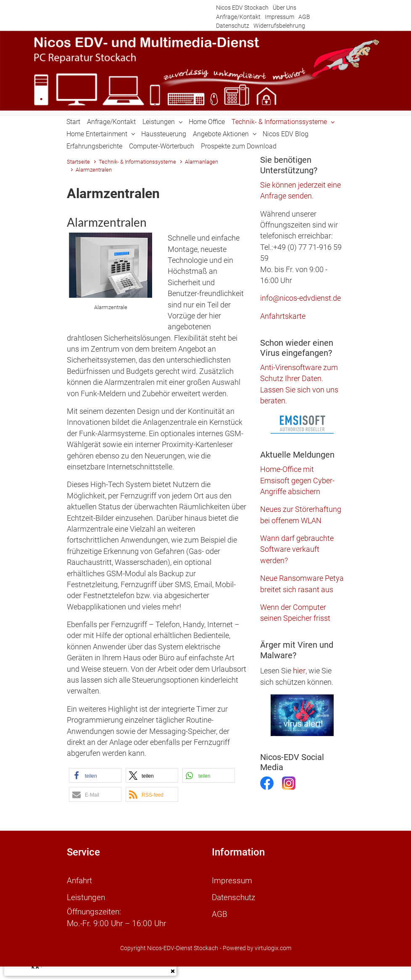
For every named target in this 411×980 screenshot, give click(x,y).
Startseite (78, 162)
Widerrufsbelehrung (279, 26)
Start (73, 122)
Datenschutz (233, 26)
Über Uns (285, 8)
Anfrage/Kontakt (238, 17)
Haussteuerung (164, 134)
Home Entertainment (97, 134)
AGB (304, 17)
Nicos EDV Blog (286, 134)
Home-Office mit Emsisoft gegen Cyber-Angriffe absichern (297, 481)
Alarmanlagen (202, 162)
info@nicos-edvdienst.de (300, 298)
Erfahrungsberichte (94, 146)
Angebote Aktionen (221, 134)
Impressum (279, 17)
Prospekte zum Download (239, 146)
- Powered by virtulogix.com (256, 948)
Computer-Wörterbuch (162, 146)
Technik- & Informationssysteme (279, 122)
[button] (95, 775)
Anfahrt (79, 881)
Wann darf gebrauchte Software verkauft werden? (297, 550)
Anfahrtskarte (283, 316)
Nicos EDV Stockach (242, 8)
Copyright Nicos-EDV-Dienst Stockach (169, 948)
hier (299, 671)
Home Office (207, 122)
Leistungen (159, 122)
